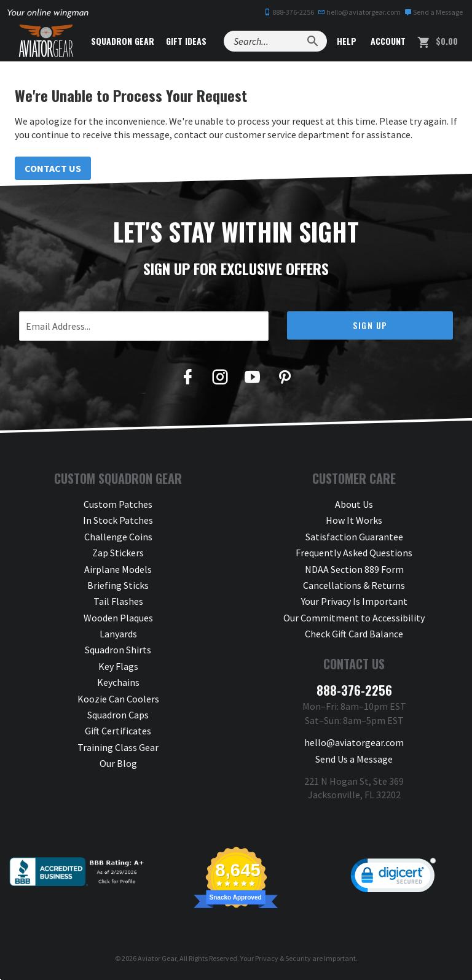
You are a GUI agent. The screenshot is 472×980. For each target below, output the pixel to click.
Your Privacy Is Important (354, 601)
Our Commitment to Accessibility (354, 618)
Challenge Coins (118, 537)
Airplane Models (118, 569)
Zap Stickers (118, 553)
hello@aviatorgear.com (359, 12)
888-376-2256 (289, 12)
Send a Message (434, 12)
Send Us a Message (354, 759)
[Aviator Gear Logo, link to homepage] (46, 41)
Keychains (118, 682)
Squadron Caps (118, 715)
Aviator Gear (157, 958)
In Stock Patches (118, 520)
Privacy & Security (283, 958)
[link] (393, 878)
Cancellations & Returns (354, 585)
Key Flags (118, 666)
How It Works (354, 520)
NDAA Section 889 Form (354, 569)
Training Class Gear (118, 747)
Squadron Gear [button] (123, 41)
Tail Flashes (118, 601)
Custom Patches (118, 504)
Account (387, 41)
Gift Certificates (118, 731)
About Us (354, 504)
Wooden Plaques (118, 618)
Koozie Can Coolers (118, 699)
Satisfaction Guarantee (354, 537)
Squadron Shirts (118, 650)
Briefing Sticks (118, 585)
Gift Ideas (186, 41)
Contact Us (53, 168)
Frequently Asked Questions (354, 553)
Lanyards (118, 634)
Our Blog (118, 763)
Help (345, 41)
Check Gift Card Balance (354, 634)
